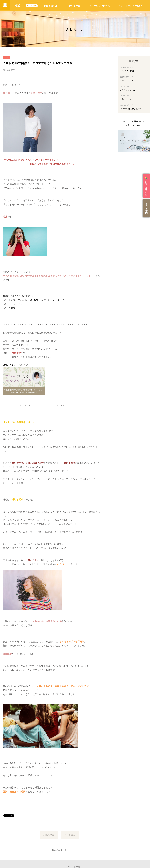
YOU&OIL (34, 300)
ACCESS (34, 6)
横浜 (18, 6)
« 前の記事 (49, 835)
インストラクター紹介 (130, 6)
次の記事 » (70, 835)
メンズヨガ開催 (127, 71)
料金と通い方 (51, 6)
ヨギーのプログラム (100, 6)
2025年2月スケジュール (131, 109)
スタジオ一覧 (73, 6)
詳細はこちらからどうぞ (15, 365)
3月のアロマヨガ (128, 80)
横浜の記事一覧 (59, 850)
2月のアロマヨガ (128, 99)
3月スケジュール (128, 90)
